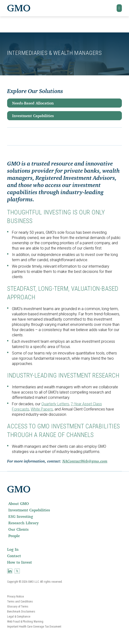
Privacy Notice (15, 597)
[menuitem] (64, 504)
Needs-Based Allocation (33, 103)
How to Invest (20, 562)
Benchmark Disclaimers (21, 612)
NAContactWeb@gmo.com (85, 462)
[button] (119, 8)
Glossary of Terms (18, 607)
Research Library (23, 523)
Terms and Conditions (20, 602)
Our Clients (18, 529)
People (14, 536)
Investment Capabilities (33, 116)
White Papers (42, 409)
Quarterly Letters (55, 404)
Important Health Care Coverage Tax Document (34, 627)
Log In (13, 549)
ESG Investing (21, 516)
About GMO (19, 504)
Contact (14, 556)
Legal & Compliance (19, 617)
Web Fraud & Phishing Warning (25, 622)
